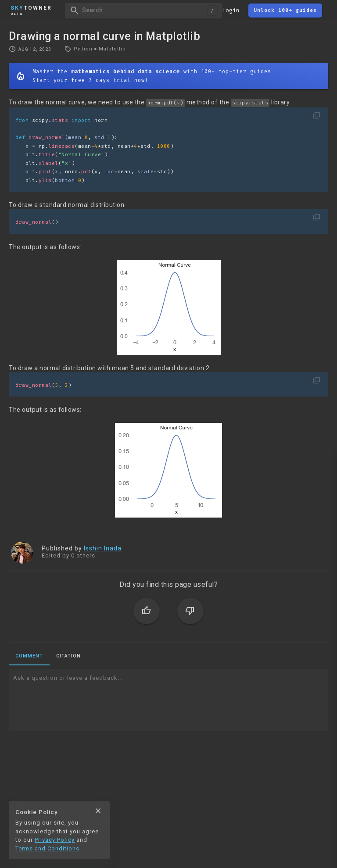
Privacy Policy (55, 840)
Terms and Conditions (47, 848)
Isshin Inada (103, 548)
